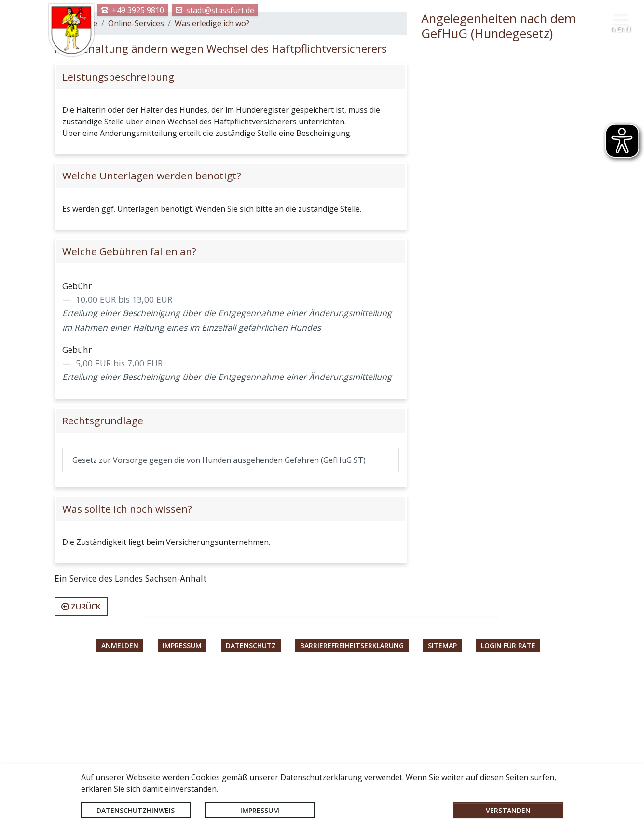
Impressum (260, 810)
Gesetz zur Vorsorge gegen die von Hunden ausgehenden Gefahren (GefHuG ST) (219, 611)
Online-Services (136, 174)
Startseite (80, 174)
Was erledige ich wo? (212, 174)
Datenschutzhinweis (136, 810)
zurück (81, 758)
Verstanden (508, 810)
